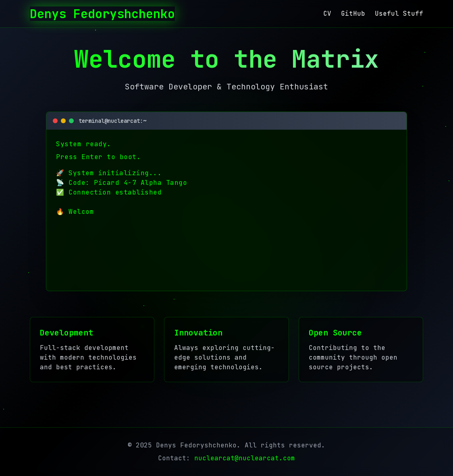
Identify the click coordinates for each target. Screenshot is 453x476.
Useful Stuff (399, 13)
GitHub (353, 13)
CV (327, 13)
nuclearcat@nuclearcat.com (245, 458)
